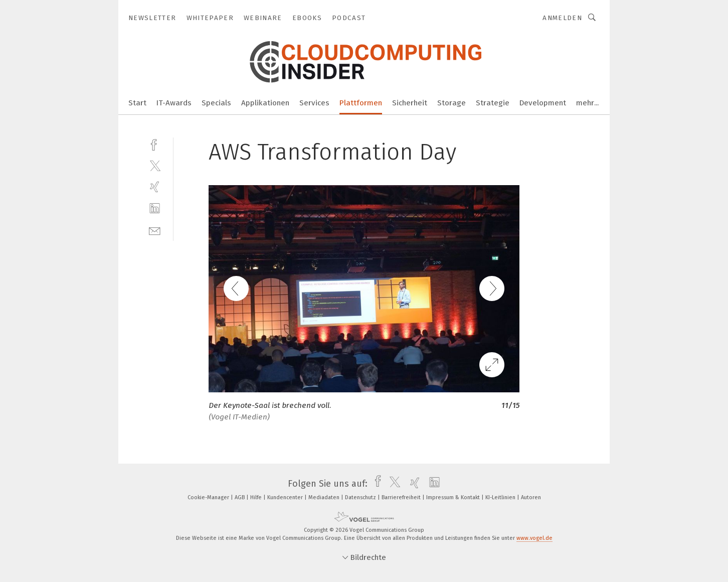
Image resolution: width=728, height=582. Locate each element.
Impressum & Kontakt (454, 497)
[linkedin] (155, 208)
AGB (240, 497)
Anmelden (562, 18)
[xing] (155, 187)
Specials (216, 103)
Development (543, 103)
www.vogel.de (534, 538)
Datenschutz (361, 497)
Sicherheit (410, 103)
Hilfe (257, 497)
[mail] (155, 230)
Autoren (531, 497)
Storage (451, 103)
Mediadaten (325, 497)
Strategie (493, 103)
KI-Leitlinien (501, 497)
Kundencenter (286, 497)
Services (314, 103)
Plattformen (361, 103)
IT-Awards (174, 103)
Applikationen (265, 103)
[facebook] (155, 144)
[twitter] (155, 165)
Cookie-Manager (209, 497)
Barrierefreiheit (402, 497)
